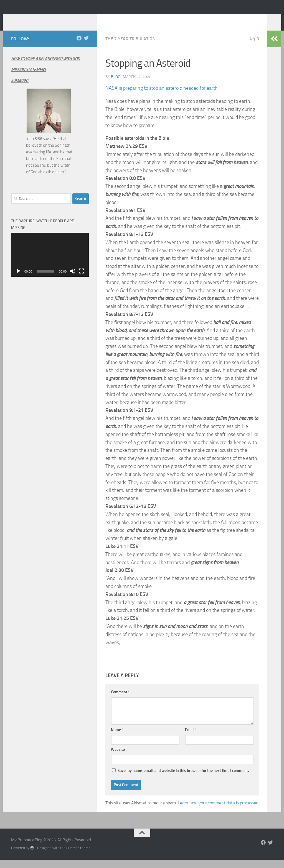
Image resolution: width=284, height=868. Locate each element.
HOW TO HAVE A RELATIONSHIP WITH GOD (45, 67)
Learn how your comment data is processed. (218, 811)
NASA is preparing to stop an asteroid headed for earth (162, 96)
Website (118, 758)
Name (117, 738)
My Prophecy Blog (55, 19)
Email (191, 738)
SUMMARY (20, 89)
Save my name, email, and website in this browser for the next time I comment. (183, 779)
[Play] (18, 280)
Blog (116, 85)
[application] (50, 263)
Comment (120, 700)
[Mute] (73, 280)
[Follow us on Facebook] (79, 46)
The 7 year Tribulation (130, 47)
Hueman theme (78, 856)
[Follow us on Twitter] (86, 46)
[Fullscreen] (82, 280)
